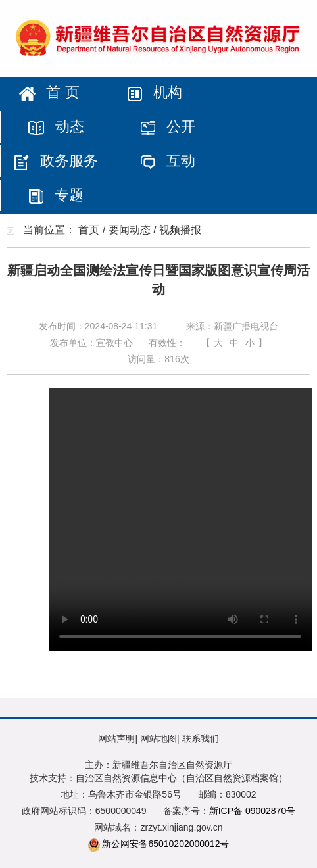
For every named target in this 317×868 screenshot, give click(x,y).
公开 (168, 127)
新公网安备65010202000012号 (165, 844)
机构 (155, 92)
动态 (56, 127)
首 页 (49, 92)
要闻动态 (130, 230)
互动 (168, 161)
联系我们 (201, 738)
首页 (89, 230)
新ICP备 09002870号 (253, 811)
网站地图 (158, 738)
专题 (56, 195)
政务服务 (56, 161)
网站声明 (116, 738)
